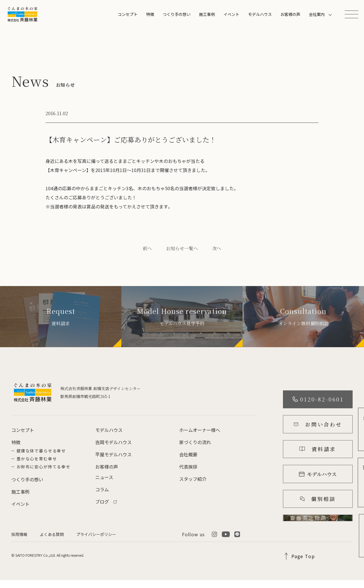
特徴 (150, 14)
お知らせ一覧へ (182, 248)
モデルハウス (260, 14)
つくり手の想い (177, 14)
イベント (231, 14)
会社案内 (317, 14)
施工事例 (207, 14)
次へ (217, 248)
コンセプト (128, 14)
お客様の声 (290, 14)
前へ (147, 248)
